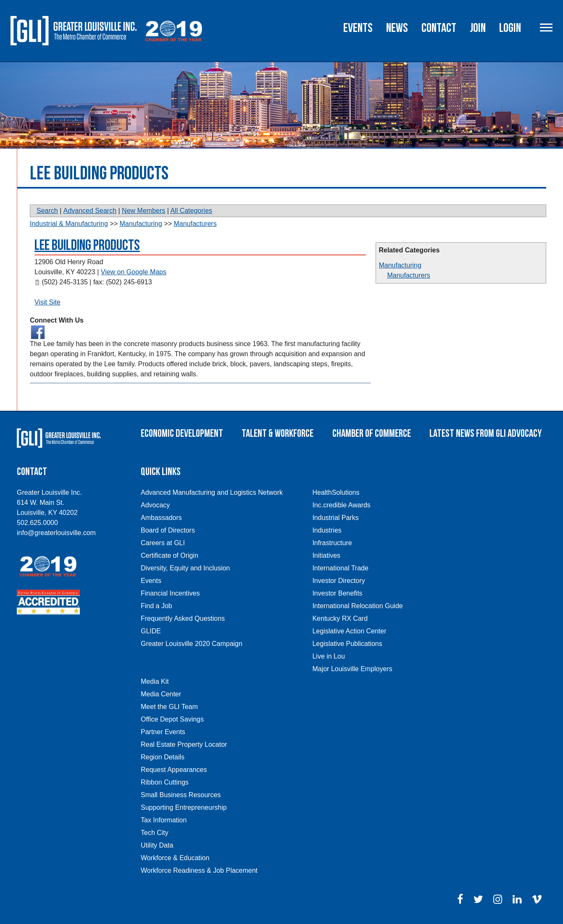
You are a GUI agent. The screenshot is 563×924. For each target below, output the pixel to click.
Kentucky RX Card (340, 618)
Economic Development (182, 434)
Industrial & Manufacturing (69, 224)
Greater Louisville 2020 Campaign (192, 644)
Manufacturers (408, 275)
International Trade (340, 568)
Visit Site (47, 302)
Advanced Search (90, 211)
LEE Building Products (87, 245)
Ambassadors (161, 518)
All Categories (191, 211)
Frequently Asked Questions (183, 618)
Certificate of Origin (170, 555)
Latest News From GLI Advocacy (485, 434)
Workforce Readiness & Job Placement (199, 870)
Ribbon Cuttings (165, 782)
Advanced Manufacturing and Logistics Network (212, 492)
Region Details (163, 757)
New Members (143, 211)
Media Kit (155, 681)
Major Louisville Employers (352, 669)
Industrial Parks (335, 518)
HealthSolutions (336, 492)
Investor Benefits (337, 593)
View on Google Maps (134, 272)
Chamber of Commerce (372, 434)
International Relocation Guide (357, 606)
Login (510, 28)
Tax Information (164, 820)
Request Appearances (174, 770)
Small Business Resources (181, 795)
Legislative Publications (347, 644)
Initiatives (326, 555)
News (397, 28)
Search (47, 211)
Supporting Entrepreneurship (184, 807)
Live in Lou (328, 656)
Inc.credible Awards (341, 505)
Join (478, 28)
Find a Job (157, 606)
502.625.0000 (37, 523)
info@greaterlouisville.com (56, 533)
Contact (439, 28)
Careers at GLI (163, 543)
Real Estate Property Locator (184, 744)
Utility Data (157, 845)
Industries (327, 530)
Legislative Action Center (349, 631)
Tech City (155, 833)
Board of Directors (168, 530)
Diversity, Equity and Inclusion (185, 568)
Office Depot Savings (172, 719)
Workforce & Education (175, 858)
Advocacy (155, 505)
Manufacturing (400, 265)
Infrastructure (332, 543)
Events (358, 28)
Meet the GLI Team (169, 707)
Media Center (161, 694)
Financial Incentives (170, 593)
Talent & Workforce (278, 434)
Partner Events (163, 732)
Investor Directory (338, 581)
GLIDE (151, 631)
